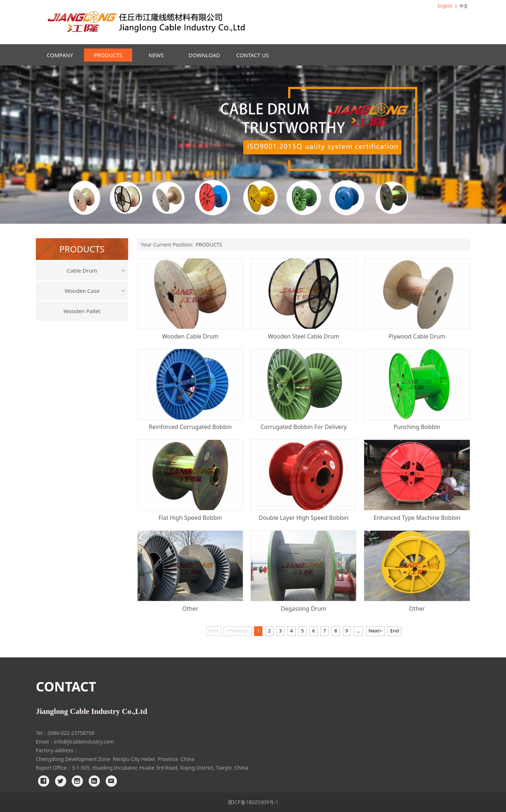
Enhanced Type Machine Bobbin (417, 518)
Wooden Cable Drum (190, 336)
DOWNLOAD (204, 55)
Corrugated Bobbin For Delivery (304, 427)
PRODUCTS (108, 55)
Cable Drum (82, 270)
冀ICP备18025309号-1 (253, 802)
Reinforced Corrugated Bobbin (190, 427)
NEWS (156, 55)
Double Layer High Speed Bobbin (304, 518)
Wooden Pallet (82, 311)
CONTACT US (253, 55)
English (445, 6)
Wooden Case (82, 291)
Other (190, 609)
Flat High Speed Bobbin (190, 518)
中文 (464, 6)
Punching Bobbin (417, 427)
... (359, 631)
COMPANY (60, 55)
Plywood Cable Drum (417, 336)
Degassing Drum (304, 609)
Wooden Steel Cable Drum (303, 336)
